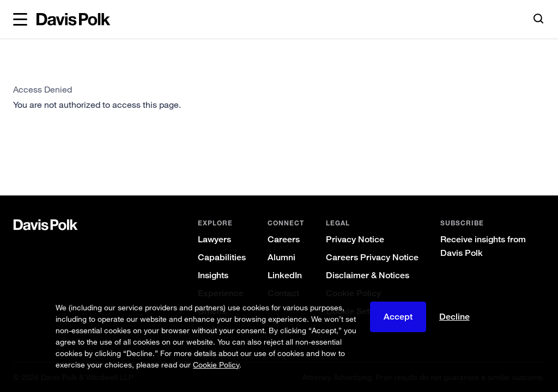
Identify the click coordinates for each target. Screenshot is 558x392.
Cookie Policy (353, 293)
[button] (20, 20)
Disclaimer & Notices (368, 275)
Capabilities (222, 257)
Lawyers (214, 239)
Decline (454, 325)
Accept (398, 325)
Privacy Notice (355, 239)
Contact (283, 293)
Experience (221, 293)
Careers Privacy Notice (372, 257)
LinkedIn (285, 275)
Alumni (281, 257)
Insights (213, 275)
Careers (284, 239)
